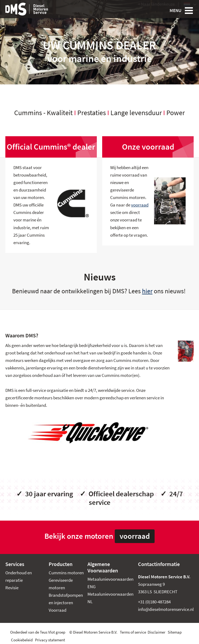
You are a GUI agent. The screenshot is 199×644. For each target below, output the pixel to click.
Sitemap (175, 632)
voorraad (140, 205)
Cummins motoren (66, 573)
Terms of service (133, 632)
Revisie (12, 588)
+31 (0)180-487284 (154, 602)
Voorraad (58, 610)
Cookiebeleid (22, 640)
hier (147, 291)
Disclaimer (156, 632)
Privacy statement (50, 640)
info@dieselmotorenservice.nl (166, 609)
